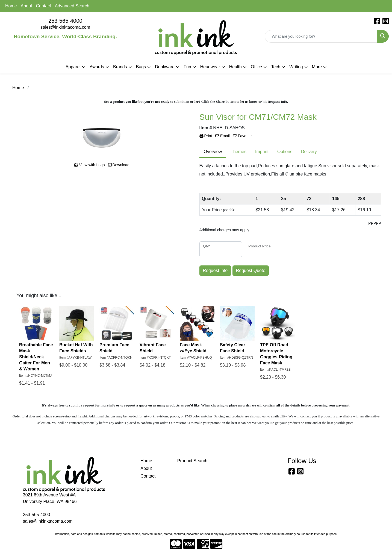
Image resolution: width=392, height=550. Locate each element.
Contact (44, 6)
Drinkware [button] (165, 67)
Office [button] (257, 67)
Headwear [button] (210, 67)
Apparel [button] (73, 67)
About (26, 6)
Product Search (192, 461)
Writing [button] (296, 67)
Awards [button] (97, 67)
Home (11, 6)
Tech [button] (276, 67)
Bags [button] (141, 67)
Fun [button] (187, 67)
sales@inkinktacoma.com (65, 27)
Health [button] (235, 67)
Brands (120, 67)
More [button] (317, 67)
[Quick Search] (321, 36)
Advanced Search (72, 6)
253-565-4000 (65, 21)
